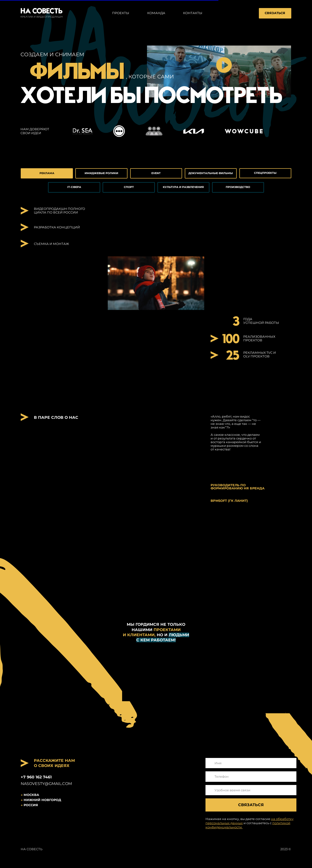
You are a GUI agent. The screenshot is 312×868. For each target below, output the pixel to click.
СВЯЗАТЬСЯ (275, 13)
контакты (193, 13)
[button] (224, 65)
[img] (26, 820)
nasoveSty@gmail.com (46, 784)
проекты (121, 13)
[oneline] (251, 790)
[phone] (251, 777)
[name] (251, 763)
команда (156, 13)
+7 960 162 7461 (36, 777)
